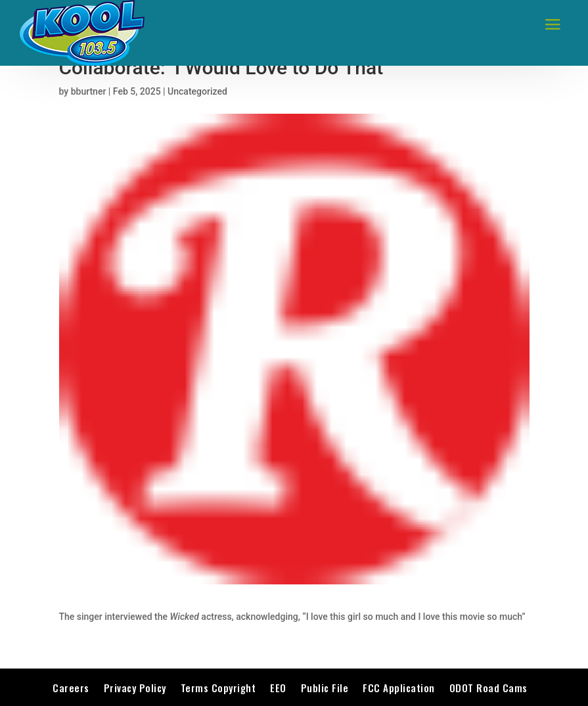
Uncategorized (197, 91)
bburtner (89, 91)
